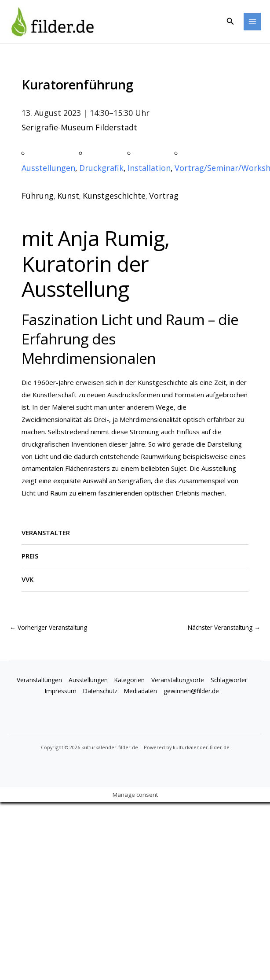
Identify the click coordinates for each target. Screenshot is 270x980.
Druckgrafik (101, 168)
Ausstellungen (48, 168)
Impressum (61, 691)
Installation (149, 168)
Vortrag (164, 196)
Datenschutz (100, 691)
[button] (230, 22)
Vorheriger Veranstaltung (48, 627)
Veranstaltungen (39, 680)
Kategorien (130, 680)
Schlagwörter (229, 680)
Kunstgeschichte (114, 196)
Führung (38, 196)
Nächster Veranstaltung (224, 627)
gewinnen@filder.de (191, 691)
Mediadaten (140, 691)
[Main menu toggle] (253, 22)
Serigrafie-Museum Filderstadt (79, 127)
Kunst (68, 196)
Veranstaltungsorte (178, 680)
